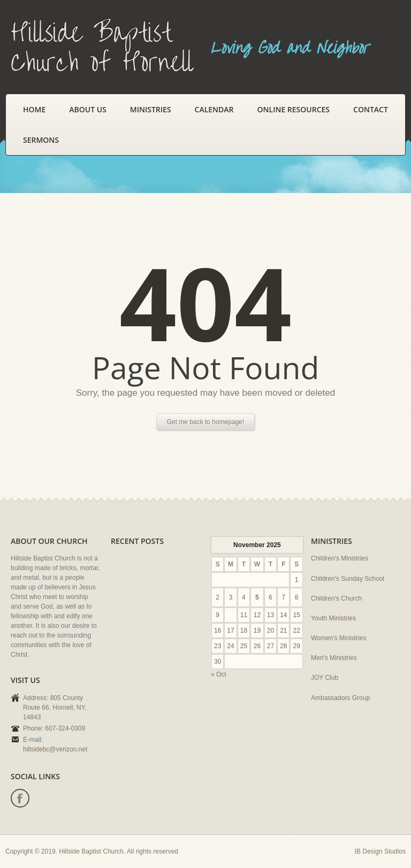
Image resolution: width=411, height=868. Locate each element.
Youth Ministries (333, 618)
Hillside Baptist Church (91, 851)
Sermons (41, 140)
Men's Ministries (334, 658)
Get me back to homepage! (206, 422)
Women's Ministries (338, 638)
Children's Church (336, 598)
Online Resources (294, 109)
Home (34, 109)
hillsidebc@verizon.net (55, 749)
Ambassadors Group (340, 698)
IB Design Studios (380, 851)
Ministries (151, 109)
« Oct (219, 674)
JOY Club (325, 678)
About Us (88, 109)
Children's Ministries (340, 558)
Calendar (214, 109)
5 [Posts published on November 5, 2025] (257, 597)
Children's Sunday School (348, 579)
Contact (371, 109)
